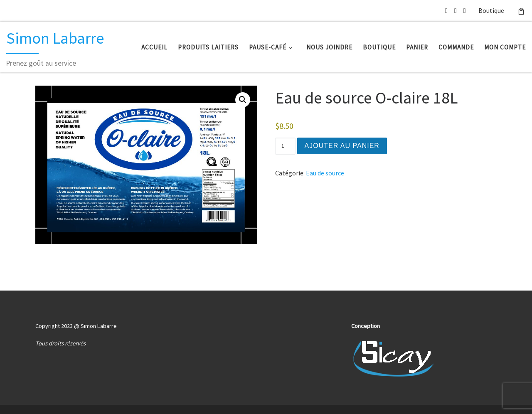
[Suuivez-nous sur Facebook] (465, 11)
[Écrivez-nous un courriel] (446, 11)
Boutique (491, 10)
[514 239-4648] (456, 11)
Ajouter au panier (342, 146)
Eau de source (325, 173)
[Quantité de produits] (285, 146)
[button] (243, 100)
